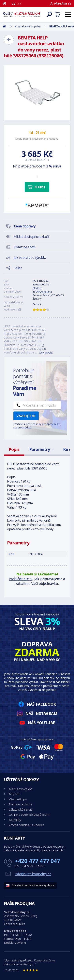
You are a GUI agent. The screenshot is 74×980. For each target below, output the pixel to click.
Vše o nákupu (18, 799)
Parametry (41, 449)
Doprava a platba (21, 804)
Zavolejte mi (26, 416)
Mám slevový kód (21, 789)
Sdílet (18, 268)
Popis (14, 449)
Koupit (40, 187)
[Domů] (6, 3)
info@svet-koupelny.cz (33, 874)
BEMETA (37, 288)
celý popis (46, 352)
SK (20, 4)
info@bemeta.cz (42, 292)
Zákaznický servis (21, 809)
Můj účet (15, 794)
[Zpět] (9, 40)
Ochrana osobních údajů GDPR (30, 814)
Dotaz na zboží (25, 247)
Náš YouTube (41, 723)
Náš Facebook (41, 704)
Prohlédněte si (21, 579)
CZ (14, 4)
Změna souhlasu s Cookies (27, 825)
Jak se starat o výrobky (30, 257)
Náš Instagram (41, 713)
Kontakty (15, 820)
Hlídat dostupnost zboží (31, 237)
